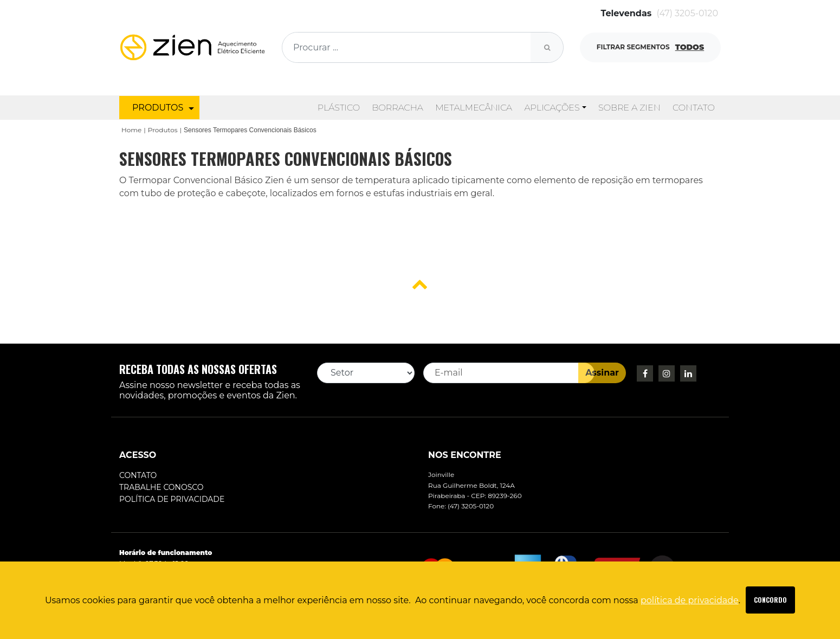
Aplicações (552, 108)
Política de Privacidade (172, 499)
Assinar (602, 373)
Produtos (163, 130)
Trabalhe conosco (161, 487)
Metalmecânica (474, 108)
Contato (694, 108)
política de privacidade (690, 600)
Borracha (397, 108)
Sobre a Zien (629, 108)
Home (131, 130)
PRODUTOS (163, 108)
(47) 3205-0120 (688, 13)
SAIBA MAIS (770, 600)
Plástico (339, 108)
